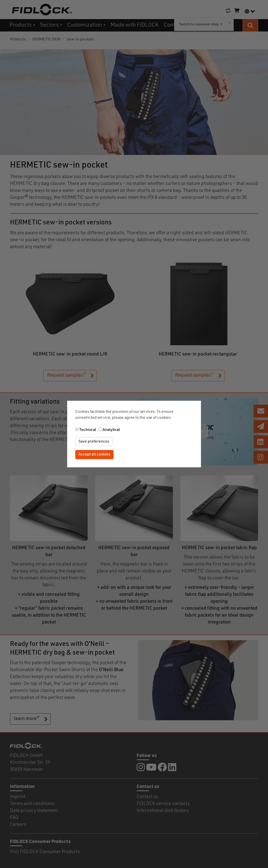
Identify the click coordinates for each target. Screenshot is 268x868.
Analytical (111, 430)
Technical (88, 430)
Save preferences (94, 442)
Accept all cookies (94, 455)
